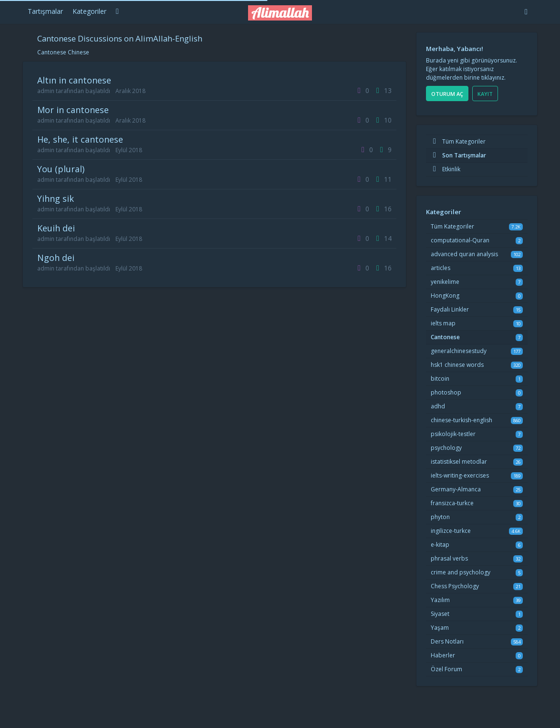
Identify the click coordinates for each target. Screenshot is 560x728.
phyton (440, 517)
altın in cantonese (74, 80)
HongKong (445, 296)
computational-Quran (460, 240)
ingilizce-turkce (451, 531)
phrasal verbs (449, 558)
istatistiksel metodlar (459, 462)
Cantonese (445, 337)
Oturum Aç (447, 94)
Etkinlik (446, 169)
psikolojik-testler (453, 434)
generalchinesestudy (459, 351)
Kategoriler (89, 11)
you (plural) (61, 169)
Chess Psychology (455, 586)
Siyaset (440, 614)
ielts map (443, 323)
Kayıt (485, 94)
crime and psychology (461, 572)
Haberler (443, 655)
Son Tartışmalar (458, 155)
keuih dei (56, 228)
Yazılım (440, 600)
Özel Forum (446, 669)
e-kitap (440, 545)
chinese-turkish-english (461, 420)
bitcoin (440, 379)
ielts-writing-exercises (460, 475)
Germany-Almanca (456, 489)
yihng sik (56, 198)
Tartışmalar (45, 11)
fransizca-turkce (452, 503)
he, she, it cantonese (80, 139)
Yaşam (440, 628)
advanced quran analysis (464, 254)
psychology (446, 448)
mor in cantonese (73, 110)
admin (46, 91)
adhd (438, 406)
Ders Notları (447, 641)
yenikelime (445, 282)
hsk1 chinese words (457, 365)
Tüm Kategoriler (458, 141)
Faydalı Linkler (450, 309)
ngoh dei (56, 258)
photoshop (446, 392)
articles (441, 268)
